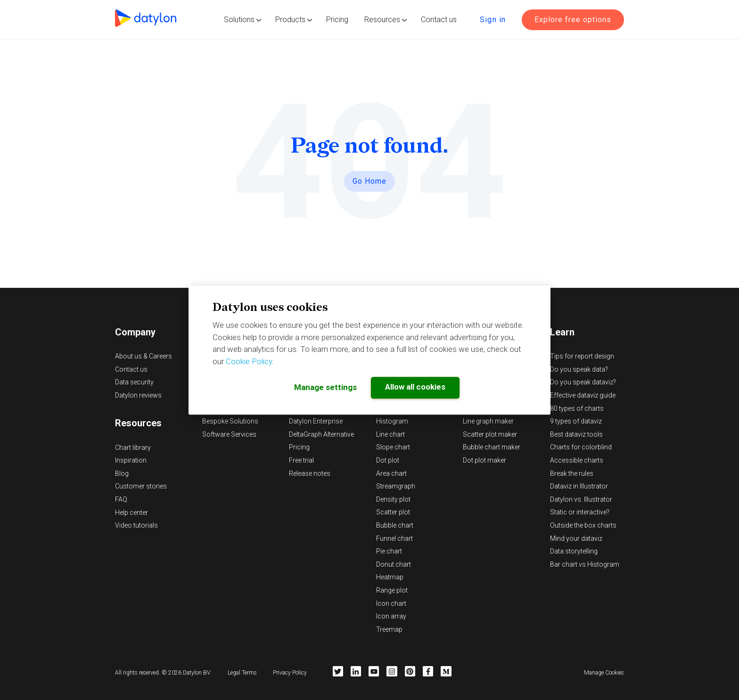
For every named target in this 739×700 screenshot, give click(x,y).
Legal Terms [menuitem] (242, 673)
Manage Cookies (604, 673)
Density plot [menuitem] (393, 499)
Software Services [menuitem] (229, 434)
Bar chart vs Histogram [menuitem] (585, 564)
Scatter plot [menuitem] (393, 512)
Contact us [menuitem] (131, 369)
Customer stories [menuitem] (141, 486)
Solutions (239, 20)
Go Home (369, 181)
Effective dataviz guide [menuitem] (583, 395)
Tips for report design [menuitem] (582, 356)
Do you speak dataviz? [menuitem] (583, 382)
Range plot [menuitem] (392, 590)
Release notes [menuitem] (310, 473)
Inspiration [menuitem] (131, 460)
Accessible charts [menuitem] (577, 460)
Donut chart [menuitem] (394, 564)
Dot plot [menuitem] (388, 460)
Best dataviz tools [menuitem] (576, 434)
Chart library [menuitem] (133, 448)
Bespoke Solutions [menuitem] (230, 421)
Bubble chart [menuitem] (395, 525)
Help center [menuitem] (131, 513)
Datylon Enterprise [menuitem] (316, 421)
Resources (382, 20)
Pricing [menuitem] (299, 447)
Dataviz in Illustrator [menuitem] (579, 486)
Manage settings (325, 387)
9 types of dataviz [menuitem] (576, 421)
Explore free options (573, 20)
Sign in (493, 20)
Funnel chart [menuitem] (394, 538)
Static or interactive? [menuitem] (580, 512)
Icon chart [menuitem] (391, 603)
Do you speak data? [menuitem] (579, 369)
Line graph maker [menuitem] (488, 421)
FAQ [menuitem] (121, 499)
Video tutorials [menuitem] (136, 525)
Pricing (337, 20)
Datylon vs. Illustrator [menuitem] (581, 499)
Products (290, 20)
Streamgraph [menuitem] (396, 486)
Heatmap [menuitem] (390, 577)
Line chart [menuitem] (390, 434)
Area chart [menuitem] (391, 473)
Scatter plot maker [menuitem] (490, 434)
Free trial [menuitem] (301, 460)
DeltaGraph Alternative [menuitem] (321, 434)
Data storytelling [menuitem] (574, 551)
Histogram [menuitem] (392, 421)
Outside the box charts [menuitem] (583, 525)
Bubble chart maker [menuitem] (492, 447)
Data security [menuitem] (134, 382)
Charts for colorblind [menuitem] (581, 447)
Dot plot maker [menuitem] (484, 460)
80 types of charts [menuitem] (577, 408)
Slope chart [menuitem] (393, 447)
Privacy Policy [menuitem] (290, 673)
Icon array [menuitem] (391, 616)
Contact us (439, 20)
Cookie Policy (249, 361)
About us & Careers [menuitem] (144, 356)
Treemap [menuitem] (389, 629)
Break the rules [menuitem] (572, 473)
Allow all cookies (415, 387)
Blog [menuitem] (122, 473)
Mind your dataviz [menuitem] (576, 538)
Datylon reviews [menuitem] (138, 395)
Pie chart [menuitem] (389, 551)
